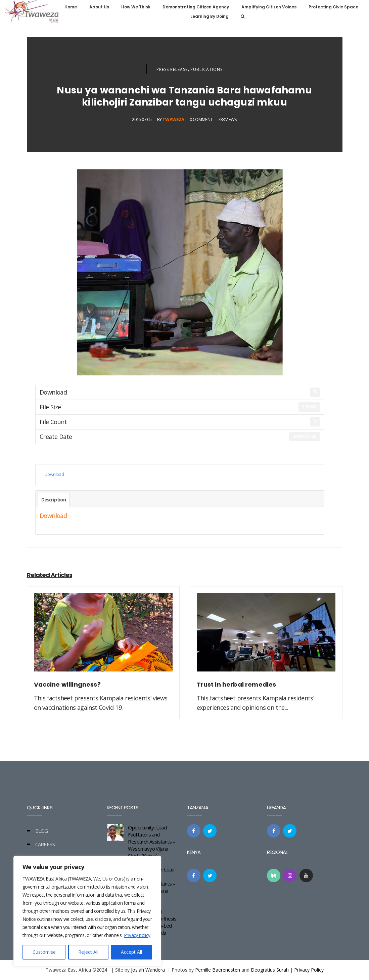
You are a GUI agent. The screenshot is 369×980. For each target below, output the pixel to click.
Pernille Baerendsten (218, 970)
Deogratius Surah (270, 970)
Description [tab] (54, 500)
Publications (206, 69)
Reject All (88, 952)
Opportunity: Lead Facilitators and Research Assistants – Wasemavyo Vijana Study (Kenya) (151, 842)
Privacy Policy (309, 970)
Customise (44, 952)
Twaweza (173, 119)
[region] (87, 911)
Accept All (131, 952)
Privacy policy (137, 935)
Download (54, 474)
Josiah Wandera (148, 970)
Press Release (172, 69)
